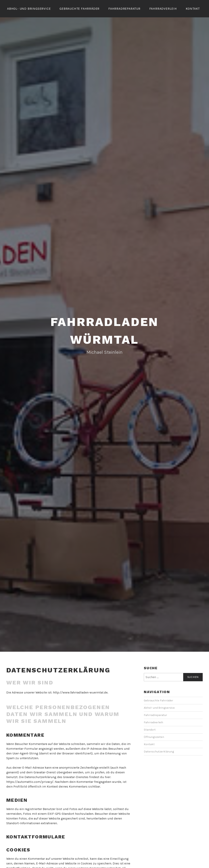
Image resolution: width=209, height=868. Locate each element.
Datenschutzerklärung (159, 763)
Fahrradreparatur (124, 9)
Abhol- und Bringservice (29, 9)
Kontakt (193, 9)
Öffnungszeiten (154, 748)
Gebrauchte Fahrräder (79, 9)
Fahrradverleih (163, 9)
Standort (150, 741)
